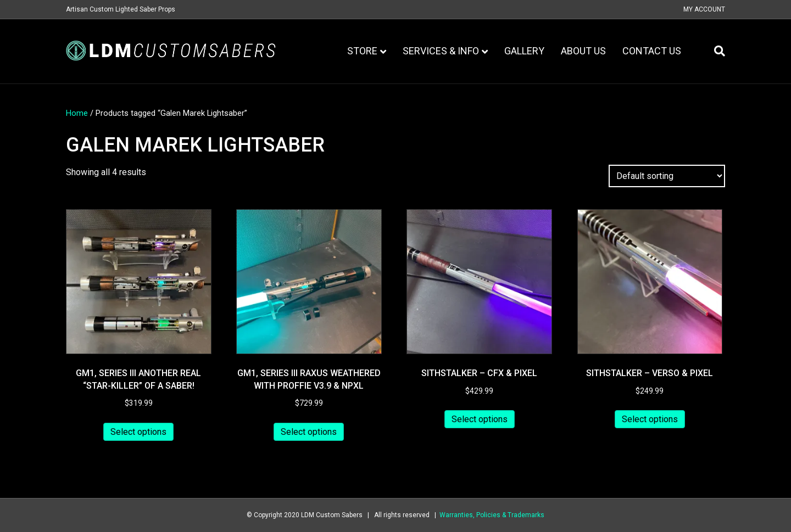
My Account (704, 9)
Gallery (524, 51)
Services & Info (441, 51)
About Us (583, 51)
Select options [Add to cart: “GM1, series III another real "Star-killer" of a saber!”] (138, 432)
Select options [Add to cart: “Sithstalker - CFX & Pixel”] (480, 419)
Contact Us (652, 51)
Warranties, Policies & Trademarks (492, 515)
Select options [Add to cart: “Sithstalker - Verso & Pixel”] (650, 419)
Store (362, 51)
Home (77, 113)
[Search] (715, 51)
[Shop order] (667, 176)
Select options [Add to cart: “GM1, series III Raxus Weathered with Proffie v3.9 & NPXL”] (309, 432)
